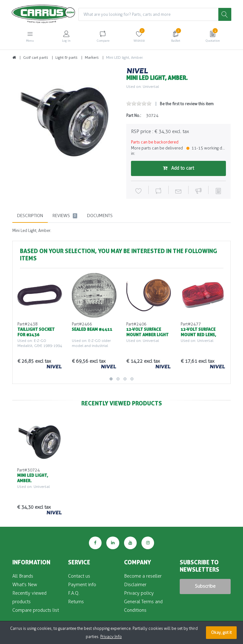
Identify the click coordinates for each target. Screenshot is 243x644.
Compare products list (36, 610)
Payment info (82, 585)
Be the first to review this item (187, 104)
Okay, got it (221, 632)
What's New (25, 585)
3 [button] (125, 379)
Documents (100, 216)
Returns (76, 602)
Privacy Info (111, 637)
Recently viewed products (29, 597)
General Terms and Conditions (143, 606)
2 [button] (118, 379)
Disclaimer (135, 585)
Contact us (79, 576)
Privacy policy (139, 593)
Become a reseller (143, 576)
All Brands (23, 576)
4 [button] (132, 379)
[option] (65, 120)
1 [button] (111, 379)
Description (30, 216)
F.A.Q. (74, 593)
